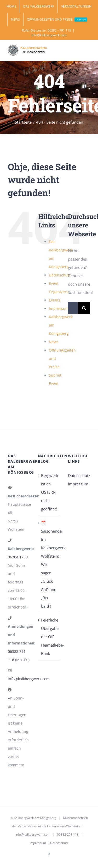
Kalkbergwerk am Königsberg (35, 818)
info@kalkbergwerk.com (49, 35)
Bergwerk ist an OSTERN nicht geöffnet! (49, 492)
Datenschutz (60, 275)
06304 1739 (18, 557)
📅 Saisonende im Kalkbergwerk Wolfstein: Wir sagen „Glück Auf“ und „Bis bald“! (49, 564)
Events (55, 300)
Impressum (59, 308)
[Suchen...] (73, 308)
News (54, 342)
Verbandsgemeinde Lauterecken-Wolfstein (49, 826)
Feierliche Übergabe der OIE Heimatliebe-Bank (49, 637)
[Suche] (84, 308)
